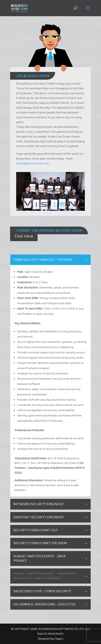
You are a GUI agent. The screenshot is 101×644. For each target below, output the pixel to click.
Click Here (24, 236)
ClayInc (59, 639)
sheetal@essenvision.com (33, 163)
